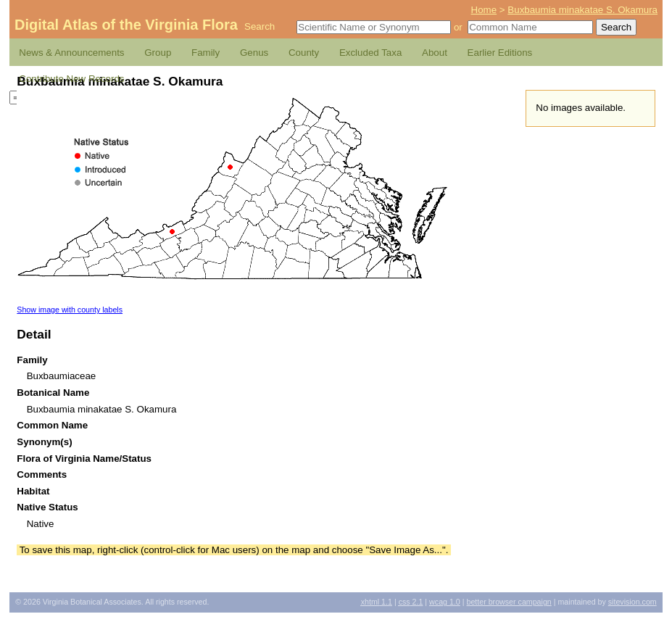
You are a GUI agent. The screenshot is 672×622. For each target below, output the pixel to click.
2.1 (411, 602)
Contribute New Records (71, 79)
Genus (254, 53)
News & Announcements (71, 53)
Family (206, 53)
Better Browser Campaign (509, 602)
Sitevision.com (632, 602)
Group (158, 53)
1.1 (377, 602)
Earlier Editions (500, 53)
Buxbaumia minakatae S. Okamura (582, 10)
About (435, 53)
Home (484, 10)
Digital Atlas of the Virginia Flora (126, 25)
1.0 (445, 602)
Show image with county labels (70, 310)
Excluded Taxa (370, 53)
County (304, 53)
